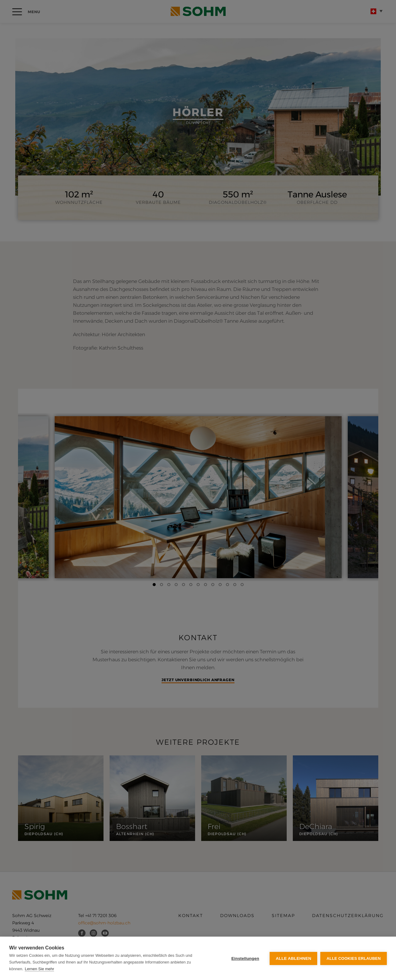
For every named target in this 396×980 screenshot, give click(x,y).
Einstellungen (245, 958)
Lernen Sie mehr (39, 969)
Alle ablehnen (293, 958)
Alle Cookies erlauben (354, 958)
